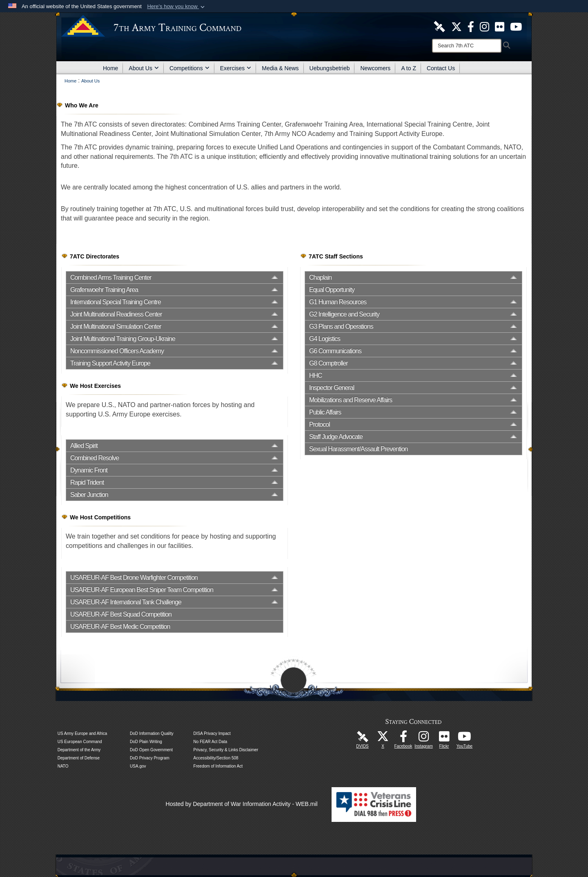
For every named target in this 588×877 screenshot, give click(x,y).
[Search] (467, 46)
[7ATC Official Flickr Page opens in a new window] (500, 26)
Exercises (236, 68)
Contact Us (441, 68)
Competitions (189, 68)
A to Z (409, 68)
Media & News (280, 68)
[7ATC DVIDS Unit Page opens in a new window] (439, 26)
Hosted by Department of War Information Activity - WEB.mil (242, 804)
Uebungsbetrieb (330, 68)
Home (110, 68)
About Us (144, 68)
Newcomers (375, 68)
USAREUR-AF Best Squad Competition (121, 614)
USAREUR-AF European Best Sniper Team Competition (142, 590)
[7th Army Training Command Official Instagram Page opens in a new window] (424, 739)
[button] (177, 7)
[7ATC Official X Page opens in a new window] (457, 26)
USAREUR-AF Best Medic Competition (120, 627)
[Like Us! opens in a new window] (471, 26)
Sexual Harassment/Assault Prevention (358, 449)
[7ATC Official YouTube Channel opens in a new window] (516, 26)
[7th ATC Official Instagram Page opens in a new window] (484, 26)
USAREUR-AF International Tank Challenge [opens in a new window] (126, 602)
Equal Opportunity (332, 290)
